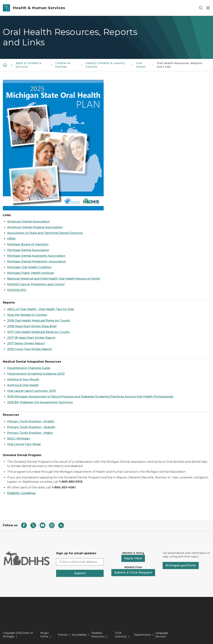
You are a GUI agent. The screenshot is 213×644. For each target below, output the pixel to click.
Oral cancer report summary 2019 (31, 391)
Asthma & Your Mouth (23, 379)
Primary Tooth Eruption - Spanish (31, 427)
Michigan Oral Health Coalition (29, 267)
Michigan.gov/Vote (181, 565)
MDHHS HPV (17, 290)
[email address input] (80, 562)
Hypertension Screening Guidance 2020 (36, 374)
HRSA (11, 239)
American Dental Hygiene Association (35, 227)
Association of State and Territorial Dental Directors (45, 233)
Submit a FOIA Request (133, 573)
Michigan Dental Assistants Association (36, 256)
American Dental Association (29, 222)
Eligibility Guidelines (21, 493)
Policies (63, 635)
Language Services (162, 635)
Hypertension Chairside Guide (29, 368)
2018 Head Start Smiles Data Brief (32, 326)
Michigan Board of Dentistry (28, 244)
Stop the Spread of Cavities (27, 315)
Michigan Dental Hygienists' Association (37, 262)
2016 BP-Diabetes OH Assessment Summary (40, 402)
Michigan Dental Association (28, 250)
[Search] (201, 8)
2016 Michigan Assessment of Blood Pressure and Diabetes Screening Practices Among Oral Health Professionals (90, 397)
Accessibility (79, 635)
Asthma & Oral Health (23, 385)
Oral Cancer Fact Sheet (24, 444)
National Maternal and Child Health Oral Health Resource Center (54, 279)
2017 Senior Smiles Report (26, 343)
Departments (142, 635)
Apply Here (133, 558)
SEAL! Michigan (18, 439)
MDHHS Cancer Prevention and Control (36, 284)
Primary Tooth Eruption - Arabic (30, 433)
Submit (80, 573)
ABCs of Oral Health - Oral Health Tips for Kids (41, 309)
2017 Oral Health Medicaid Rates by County (38, 332)
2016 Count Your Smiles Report (29, 349)
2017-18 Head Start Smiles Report (31, 338)
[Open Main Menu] (208, 8)
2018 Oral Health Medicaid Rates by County (39, 321)
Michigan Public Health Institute (30, 273)
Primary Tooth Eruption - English (31, 421)
